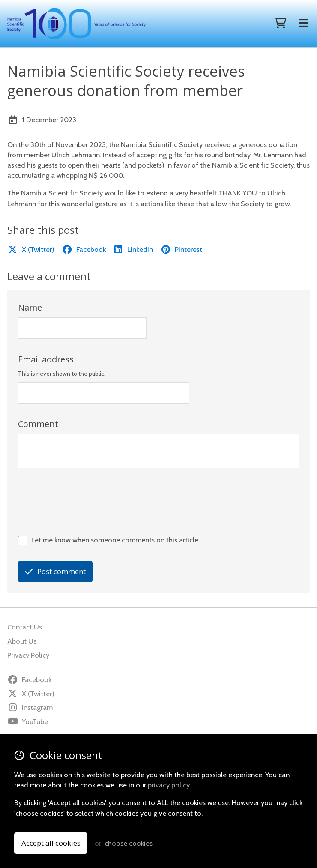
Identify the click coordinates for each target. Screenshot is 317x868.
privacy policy (169, 785)
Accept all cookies (51, 843)
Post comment (55, 571)
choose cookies (129, 843)
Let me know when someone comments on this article (115, 540)
